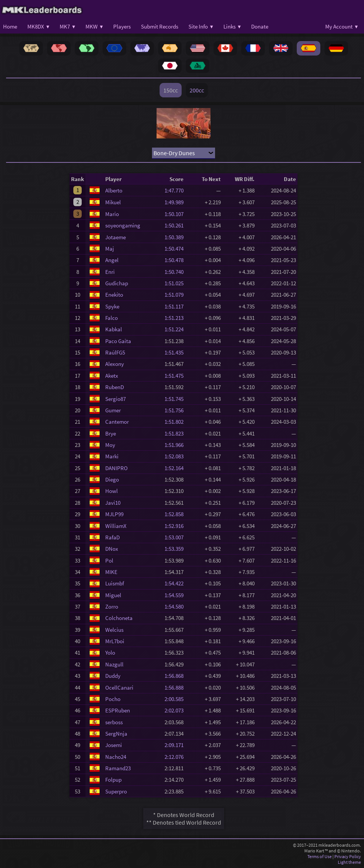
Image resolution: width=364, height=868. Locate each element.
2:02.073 (176, 710)
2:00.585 (176, 699)
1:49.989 (176, 202)
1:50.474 (176, 249)
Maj (110, 249)
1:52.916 (176, 526)
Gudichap (117, 283)
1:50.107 (176, 214)
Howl (112, 491)
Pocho (113, 699)
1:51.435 (176, 352)
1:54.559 (176, 595)
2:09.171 (176, 745)
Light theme (349, 862)
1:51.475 (176, 376)
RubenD (115, 387)
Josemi (114, 745)
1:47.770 (176, 190)
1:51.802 (176, 422)
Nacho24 (116, 757)
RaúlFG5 (115, 352)
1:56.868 (176, 676)
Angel (112, 260)
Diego (112, 479)
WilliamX (116, 526)
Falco (112, 318)
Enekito (114, 295)
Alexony (115, 364)
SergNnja (116, 734)
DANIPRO (116, 468)
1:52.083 (176, 456)
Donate (260, 26)
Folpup (113, 780)
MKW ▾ (94, 26)
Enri (110, 272)
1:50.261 (176, 225)
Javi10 (113, 503)
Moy (110, 445)
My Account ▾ (342, 26)
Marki (112, 456)
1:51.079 (176, 295)
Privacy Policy (348, 856)
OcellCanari (119, 688)
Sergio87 (116, 399)
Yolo (110, 653)
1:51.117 (176, 306)
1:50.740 (176, 272)
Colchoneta (119, 618)
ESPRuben (118, 710)
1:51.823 (176, 433)
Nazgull (114, 664)
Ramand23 (118, 768)
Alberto (114, 190)
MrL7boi (115, 641)
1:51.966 (176, 445)
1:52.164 (176, 468)
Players (122, 26)
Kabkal (114, 329)
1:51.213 (176, 318)
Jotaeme (116, 237)
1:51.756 (176, 410)
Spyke (112, 306)
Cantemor (117, 422)
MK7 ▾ (67, 26)
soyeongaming (123, 225)
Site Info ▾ (201, 26)
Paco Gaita (118, 341)
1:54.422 (176, 583)
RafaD (112, 537)
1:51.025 (176, 283)
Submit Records (160, 26)
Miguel (113, 595)
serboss (114, 722)
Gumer (113, 410)
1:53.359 (176, 549)
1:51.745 (176, 399)
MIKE (111, 572)
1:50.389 (176, 237)
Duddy (113, 676)
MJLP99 (114, 514)
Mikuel (113, 202)
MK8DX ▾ (38, 26)
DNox (112, 549)
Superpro (116, 791)
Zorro (112, 606)
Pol (109, 560)
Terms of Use (320, 856)
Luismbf (115, 583)
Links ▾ (232, 26)
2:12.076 (176, 757)
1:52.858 (176, 514)
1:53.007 (176, 537)
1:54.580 (176, 606)
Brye (111, 433)
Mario (112, 214)
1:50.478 (176, 260)
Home (10, 26)
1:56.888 (176, 688)
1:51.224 (176, 329)
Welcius (114, 630)
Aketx (112, 376)
